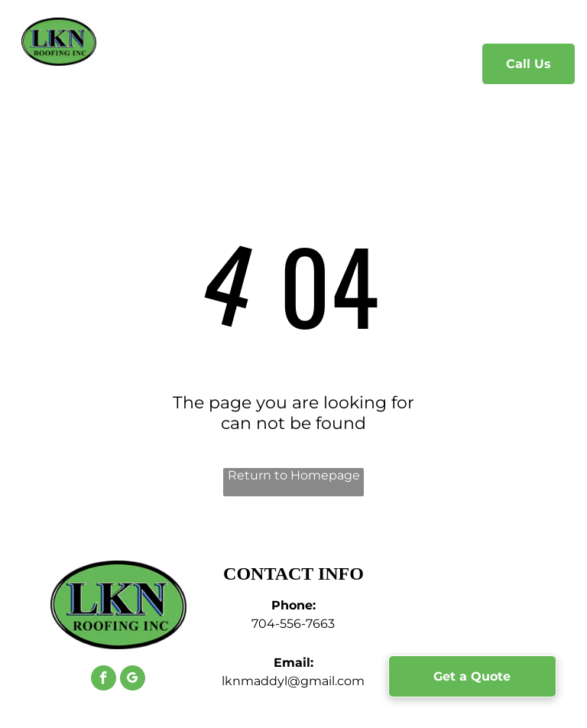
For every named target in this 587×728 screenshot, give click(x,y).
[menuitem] (151, 65)
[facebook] (104, 680)
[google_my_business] (133, 680)
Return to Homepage (294, 475)
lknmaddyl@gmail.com (293, 681)
